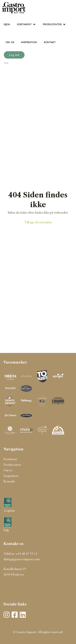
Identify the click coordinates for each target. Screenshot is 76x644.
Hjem (7, 24)
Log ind (14, 55)
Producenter (52, 24)
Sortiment (24, 24)
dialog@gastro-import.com (22, 559)
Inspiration (29, 42)
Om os (10, 42)
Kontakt (50, 42)
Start (6, 63)
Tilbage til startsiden (38, 222)
